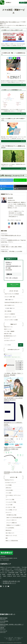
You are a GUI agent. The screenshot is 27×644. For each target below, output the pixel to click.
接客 (7, 538)
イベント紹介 (8, 493)
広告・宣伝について (10, 533)
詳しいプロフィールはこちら (14, 220)
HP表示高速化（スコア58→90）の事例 (13, 472)
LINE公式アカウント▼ (19, 180)
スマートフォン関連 (10, 500)
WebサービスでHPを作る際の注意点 (14, 518)
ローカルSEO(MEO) (10, 528)
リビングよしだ (4, 631)
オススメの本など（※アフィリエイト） (13, 496)
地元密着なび (8, 3)
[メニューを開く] (26, 3)
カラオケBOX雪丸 (4, 621)
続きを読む (23, 48)
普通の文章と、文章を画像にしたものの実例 (12, 251)
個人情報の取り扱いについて (9, 583)
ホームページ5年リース (11, 520)
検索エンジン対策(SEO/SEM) (12, 541)
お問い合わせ (23, 3)
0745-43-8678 (9, 270)
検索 (21, 345)
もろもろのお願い (9, 490)
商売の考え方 (8, 530)
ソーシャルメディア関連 (11, 502)
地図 (9, 268)
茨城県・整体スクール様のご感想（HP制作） (12, 247)
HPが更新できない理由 (11, 515)
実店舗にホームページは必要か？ (14, 525)
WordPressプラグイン (9, 480)
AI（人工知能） (9, 485)
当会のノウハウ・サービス (11, 536)
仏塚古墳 (2, 628)
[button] (13, 285)
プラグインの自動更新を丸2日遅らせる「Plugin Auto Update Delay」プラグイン (13, 241)
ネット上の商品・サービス (11, 510)
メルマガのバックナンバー (10, 483)
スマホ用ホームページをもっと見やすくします (12, 30)
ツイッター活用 (9, 505)
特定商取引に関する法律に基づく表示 (11, 581)
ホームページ (8, 512)
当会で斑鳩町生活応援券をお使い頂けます (11, 236)
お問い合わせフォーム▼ (6, 180)
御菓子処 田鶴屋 (4, 618)
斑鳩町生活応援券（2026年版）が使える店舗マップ (12, 624)
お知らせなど (8, 488)
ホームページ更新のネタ (12, 523)
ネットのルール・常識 (10, 507)
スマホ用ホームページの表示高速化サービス (12, 90)
